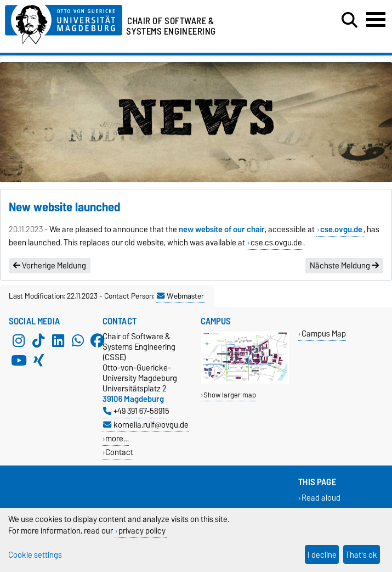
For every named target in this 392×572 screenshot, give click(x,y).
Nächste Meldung (344, 266)
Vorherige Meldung (50, 266)
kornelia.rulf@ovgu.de (146, 425)
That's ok (361, 555)
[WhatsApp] (78, 341)
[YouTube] (19, 361)
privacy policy (142, 531)
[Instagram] (19, 341)
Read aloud (321, 498)
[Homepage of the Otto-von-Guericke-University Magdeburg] (64, 23)
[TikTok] (38, 341)
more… (117, 438)
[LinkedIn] (58, 341)
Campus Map (324, 333)
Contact (119, 452)
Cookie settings (35, 555)
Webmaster (180, 296)
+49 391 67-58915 (136, 411)
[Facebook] (98, 341)
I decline (322, 555)
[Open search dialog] (350, 20)
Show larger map (230, 395)
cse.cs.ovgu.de (276, 243)
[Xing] (38, 361)
